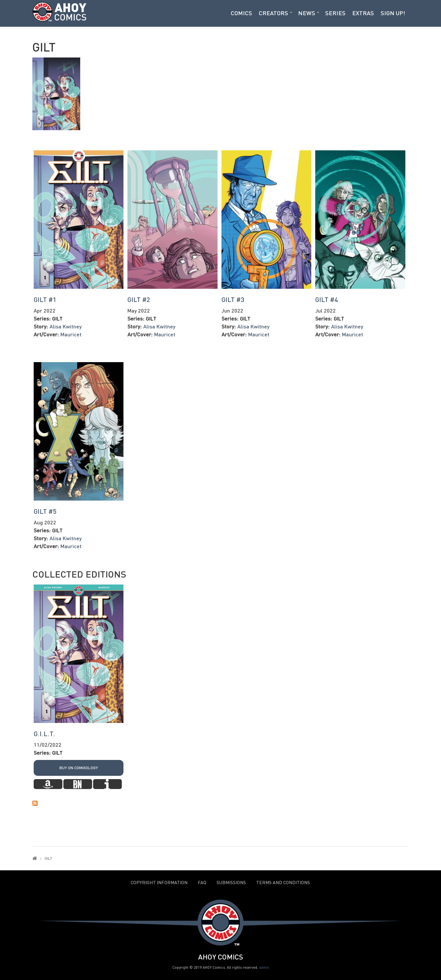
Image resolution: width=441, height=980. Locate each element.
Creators (273, 13)
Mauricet (71, 334)
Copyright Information (159, 883)
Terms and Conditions (283, 883)
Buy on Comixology (79, 768)
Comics (241, 13)
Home (35, 858)
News (307, 13)
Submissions (231, 883)
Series (335, 13)
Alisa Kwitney (66, 326)
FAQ (202, 883)
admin (264, 967)
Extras (363, 13)
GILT (57, 318)
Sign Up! (393, 13)
